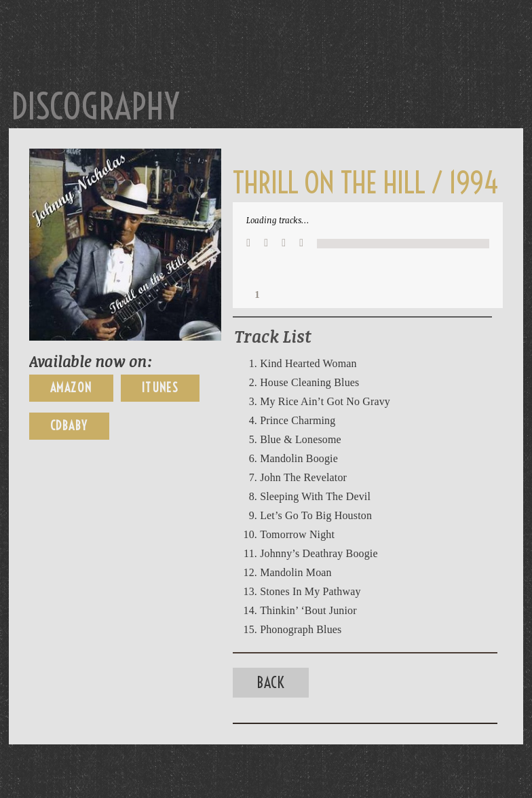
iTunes (160, 388)
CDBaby (69, 426)
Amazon (71, 388)
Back (271, 683)
